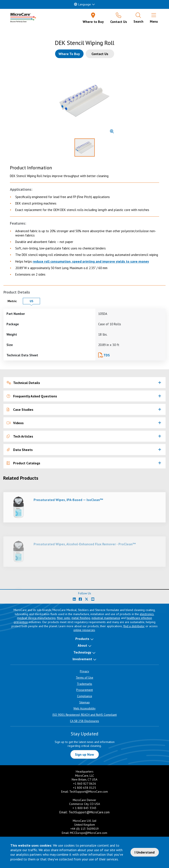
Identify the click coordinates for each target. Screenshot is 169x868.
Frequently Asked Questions (32, 396)
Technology (82, 652)
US (35, 301)
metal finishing (81, 618)
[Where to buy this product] (69, 54)
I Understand (145, 852)
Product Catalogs (23, 463)
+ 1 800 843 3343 (84, 808)
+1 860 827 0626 (85, 784)
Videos (15, 423)
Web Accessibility (84, 708)
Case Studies (20, 409)
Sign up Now (84, 754)
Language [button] (82, 4)
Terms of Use (84, 678)
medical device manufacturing (36, 618)
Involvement (82, 659)
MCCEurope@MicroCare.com (89, 833)
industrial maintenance (106, 618)
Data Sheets (20, 450)
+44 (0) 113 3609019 (84, 829)
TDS (107, 355)
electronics (147, 614)
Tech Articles (20, 436)
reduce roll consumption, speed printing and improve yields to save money (91, 261)
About (82, 645)
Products (82, 639)
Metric (14, 301)
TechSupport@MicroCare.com (89, 792)
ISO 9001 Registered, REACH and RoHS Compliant (84, 715)
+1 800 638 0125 (84, 788)
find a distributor (134, 626)
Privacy (84, 671)
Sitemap (84, 702)
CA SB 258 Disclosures (84, 721)
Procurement (84, 690)
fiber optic (64, 618)
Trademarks (84, 684)
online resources (84, 630)
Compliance (85, 696)
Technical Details (23, 383)
